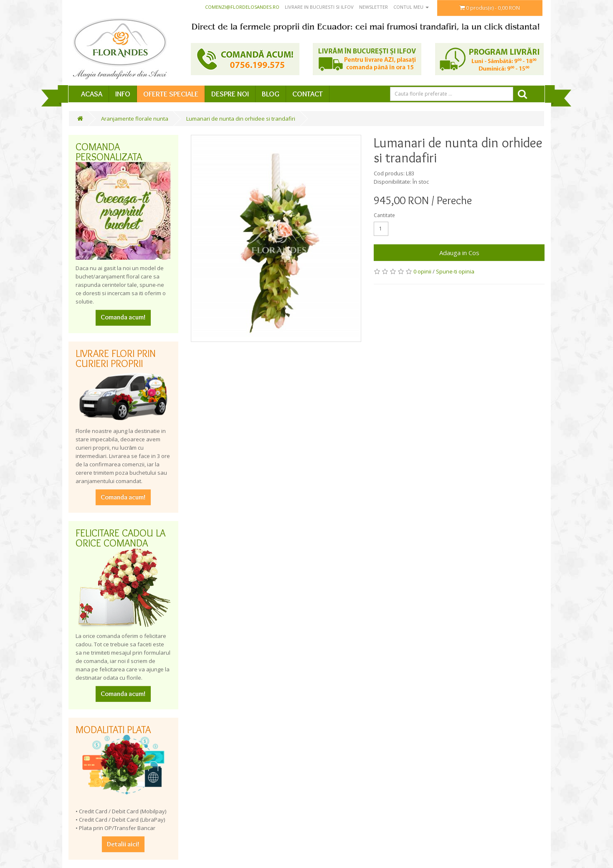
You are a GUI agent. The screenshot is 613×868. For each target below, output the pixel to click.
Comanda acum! (123, 317)
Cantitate (384, 215)
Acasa (92, 94)
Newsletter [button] (374, 7)
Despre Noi (230, 94)
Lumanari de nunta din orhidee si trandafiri (241, 119)
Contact (308, 94)
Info (123, 94)
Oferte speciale (171, 94)
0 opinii (422, 271)
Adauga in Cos (459, 253)
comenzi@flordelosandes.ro (242, 7)
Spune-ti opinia (455, 271)
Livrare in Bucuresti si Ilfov (319, 7)
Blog (271, 94)
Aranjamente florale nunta (135, 119)
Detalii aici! (123, 844)
